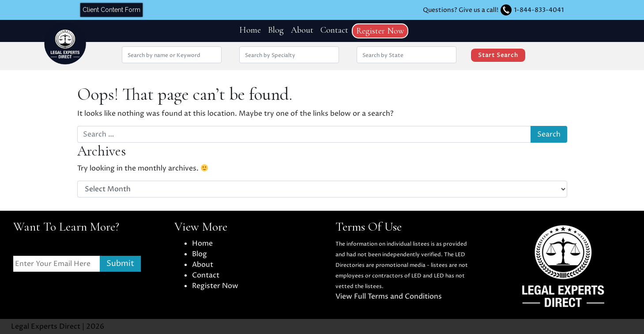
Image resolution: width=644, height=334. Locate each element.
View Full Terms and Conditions (389, 296)
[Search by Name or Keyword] (172, 55)
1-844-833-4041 (539, 10)
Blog (276, 30)
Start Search (498, 55)
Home (250, 30)
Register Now (380, 31)
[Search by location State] (407, 55)
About (302, 30)
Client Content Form (111, 10)
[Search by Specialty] (289, 55)
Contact (334, 30)
